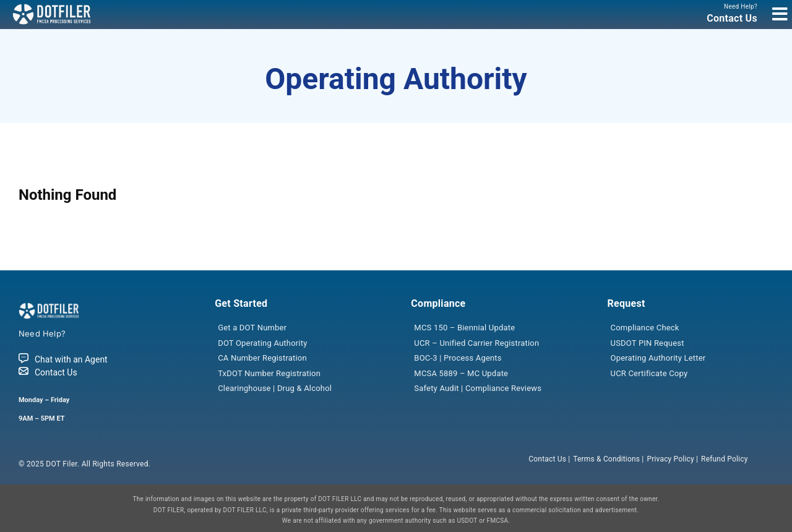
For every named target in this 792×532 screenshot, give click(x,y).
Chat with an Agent (63, 359)
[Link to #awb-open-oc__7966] (780, 14)
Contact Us (48, 372)
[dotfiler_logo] (53, 8)
